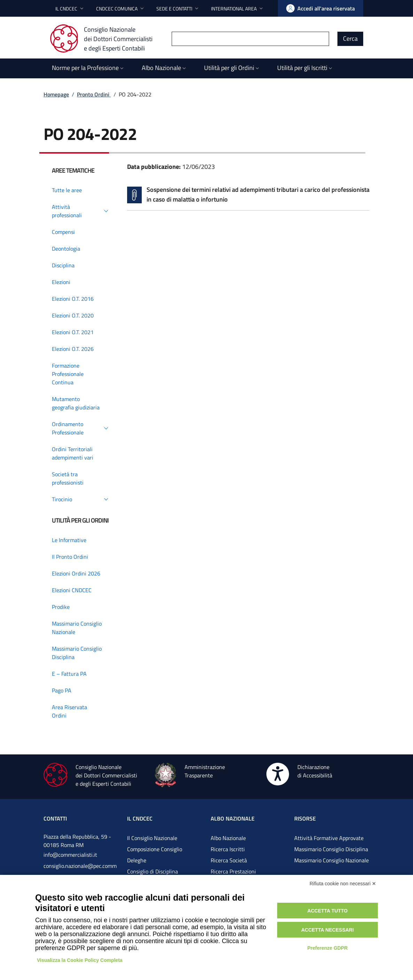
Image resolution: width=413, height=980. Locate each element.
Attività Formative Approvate (329, 838)
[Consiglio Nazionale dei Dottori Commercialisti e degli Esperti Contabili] (105, 39)
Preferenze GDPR (327, 948)
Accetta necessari (328, 930)
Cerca (350, 38)
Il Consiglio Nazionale (152, 838)
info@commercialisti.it (70, 855)
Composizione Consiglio (155, 849)
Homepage (56, 94)
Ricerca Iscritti (228, 849)
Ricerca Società (229, 860)
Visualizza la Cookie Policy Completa (80, 960)
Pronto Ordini (94, 94)
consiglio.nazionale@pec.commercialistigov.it (80, 871)
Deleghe (137, 860)
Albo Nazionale (228, 838)
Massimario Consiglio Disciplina (331, 849)
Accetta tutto (328, 911)
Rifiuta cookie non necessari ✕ (343, 884)
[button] (70, 9)
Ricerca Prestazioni (233, 871)
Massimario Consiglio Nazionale (332, 860)
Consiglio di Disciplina (153, 871)
